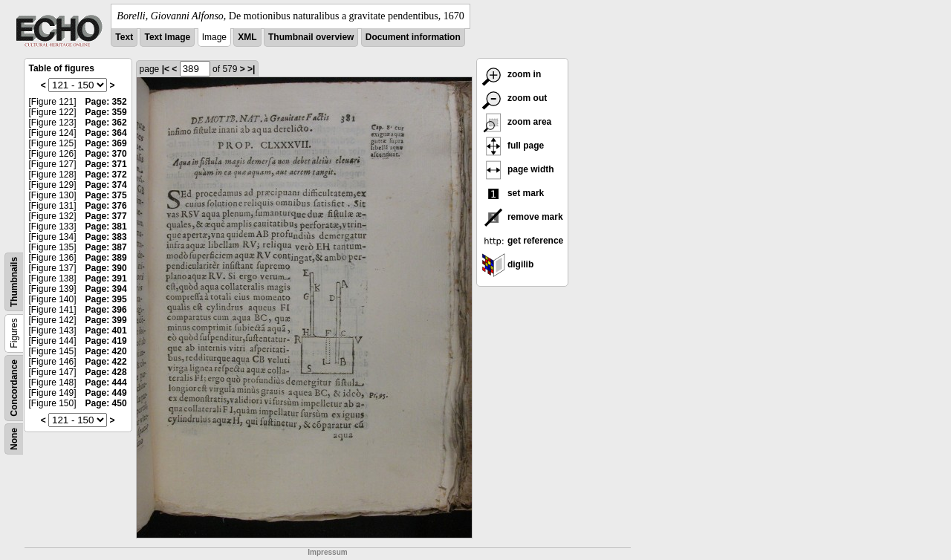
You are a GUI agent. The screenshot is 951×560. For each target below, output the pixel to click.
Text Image (167, 37)
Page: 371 (106, 164)
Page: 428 (106, 372)
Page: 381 (106, 227)
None (14, 439)
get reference (523, 241)
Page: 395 (106, 299)
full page (513, 146)
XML (247, 37)
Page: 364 (106, 133)
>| (251, 69)
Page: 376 (106, 206)
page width (518, 169)
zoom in (512, 74)
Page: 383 (106, 237)
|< (166, 69)
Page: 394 (106, 289)
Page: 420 (106, 351)
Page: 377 (106, 216)
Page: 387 (106, 247)
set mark (513, 193)
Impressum (327, 552)
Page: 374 (106, 185)
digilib (508, 264)
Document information (413, 37)
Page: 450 (106, 403)
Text (124, 37)
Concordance (14, 388)
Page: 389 (106, 258)
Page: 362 (106, 123)
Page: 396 (106, 310)
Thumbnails (14, 282)
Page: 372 (106, 175)
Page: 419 (106, 341)
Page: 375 (106, 195)
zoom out (515, 98)
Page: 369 (106, 143)
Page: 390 (106, 268)
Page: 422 (106, 362)
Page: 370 (106, 154)
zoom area (517, 122)
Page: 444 (106, 382)
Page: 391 (106, 279)
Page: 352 (106, 102)
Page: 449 (106, 393)
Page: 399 (106, 320)
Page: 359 (106, 112)
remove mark (522, 217)
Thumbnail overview (311, 37)
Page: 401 (106, 331)
